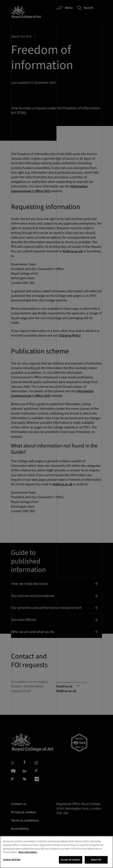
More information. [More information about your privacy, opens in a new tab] (28, 857)
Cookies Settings (12, 864)
